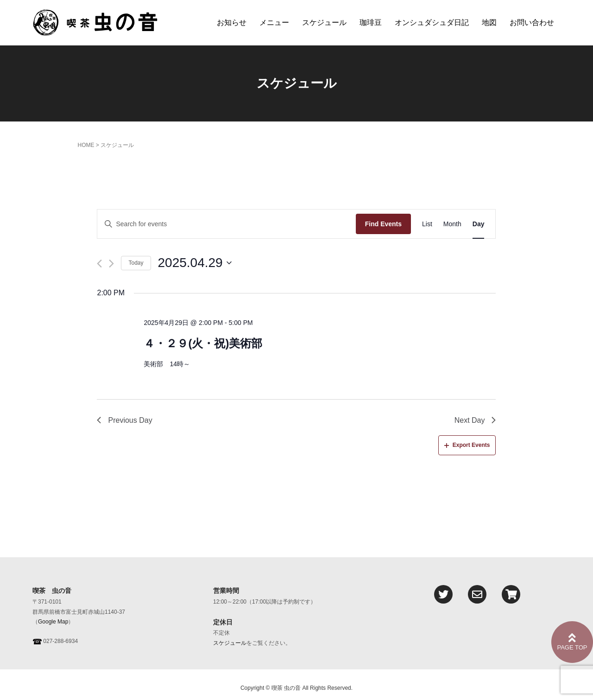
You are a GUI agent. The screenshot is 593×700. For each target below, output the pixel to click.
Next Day (475, 420)
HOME (86, 145)
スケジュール (324, 22)
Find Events (383, 224)
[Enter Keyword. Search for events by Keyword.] (226, 224)
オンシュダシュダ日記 (432, 22)
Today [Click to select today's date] (136, 263)
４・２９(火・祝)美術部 (203, 343)
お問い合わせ (532, 22)
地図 (489, 22)
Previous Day (124, 420)
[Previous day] (99, 264)
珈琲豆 (371, 22)
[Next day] (111, 264)
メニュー (274, 22)
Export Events (467, 445)
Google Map (53, 622)
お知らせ (232, 22)
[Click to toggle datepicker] (195, 263)
